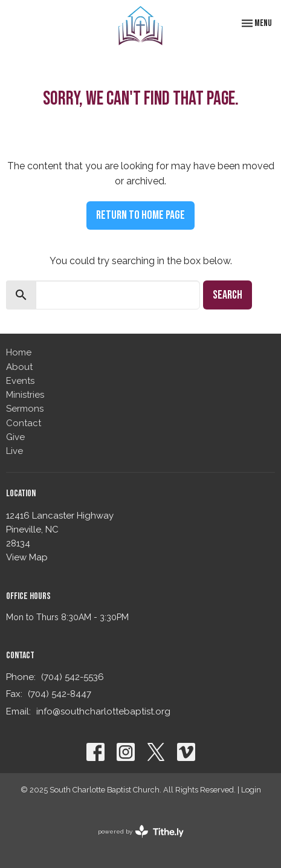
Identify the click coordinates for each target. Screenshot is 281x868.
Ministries (25, 395)
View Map (27, 557)
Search (228, 295)
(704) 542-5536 (73, 677)
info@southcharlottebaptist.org (103, 711)
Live (15, 451)
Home (19, 352)
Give (15, 437)
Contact (24, 423)
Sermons (25, 409)
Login (251, 790)
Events (20, 381)
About (19, 367)
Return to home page (140, 215)
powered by (141, 831)
